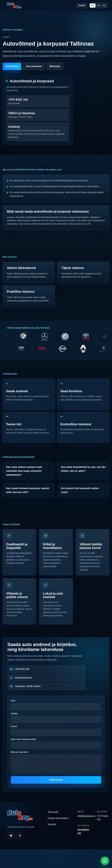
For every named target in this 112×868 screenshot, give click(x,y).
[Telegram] (11, 836)
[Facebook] (20, 836)
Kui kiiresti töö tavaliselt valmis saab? (80, 490)
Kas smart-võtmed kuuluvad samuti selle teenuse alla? (28, 490)
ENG (98, 6)
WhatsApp (55, 66)
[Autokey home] (14, 6)
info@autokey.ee (23, 678)
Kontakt (52, 824)
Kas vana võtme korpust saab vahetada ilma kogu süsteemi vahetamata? (24, 471)
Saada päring (56, 780)
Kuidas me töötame (58, 818)
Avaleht (82, 5)
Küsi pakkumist (34, 66)
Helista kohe (12, 66)
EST (92, 6)
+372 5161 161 (22, 669)
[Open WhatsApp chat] (105, 861)
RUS (104, 6)
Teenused (53, 812)
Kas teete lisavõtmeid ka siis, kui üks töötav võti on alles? (83, 469)
